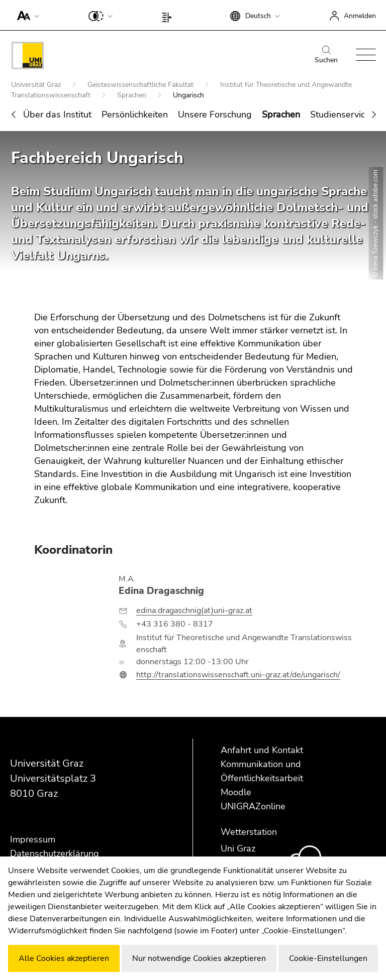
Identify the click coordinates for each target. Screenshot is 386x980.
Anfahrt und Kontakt (262, 750)
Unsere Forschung (215, 115)
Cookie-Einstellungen (328, 958)
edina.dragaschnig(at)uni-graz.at (194, 611)
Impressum (33, 839)
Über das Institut (57, 115)
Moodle (236, 792)
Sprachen (133, 96)
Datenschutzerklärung (55, 853)
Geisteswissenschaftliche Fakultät (141, 85)
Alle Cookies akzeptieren (64, 958)
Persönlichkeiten (135, 115)
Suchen (326, 55)
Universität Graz (37, 85)
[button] (26, 15)
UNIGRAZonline (253, 806)
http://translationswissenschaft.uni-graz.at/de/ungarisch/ (238, 675)
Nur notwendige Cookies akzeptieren (199, 958)
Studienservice (340, 115)
